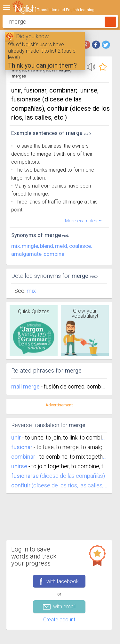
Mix (31, 291)
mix (16, 246)
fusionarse (25, 476)
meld (61, 246)
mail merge (26, 386)
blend (47, 246)
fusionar (22, 447)
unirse (19, 466)
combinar (23, 457)
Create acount (59, 620)
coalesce (80, 246)
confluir (21, 485)
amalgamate (26, 254)
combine (54, 254)
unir (16, 437)
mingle (30, 246)
